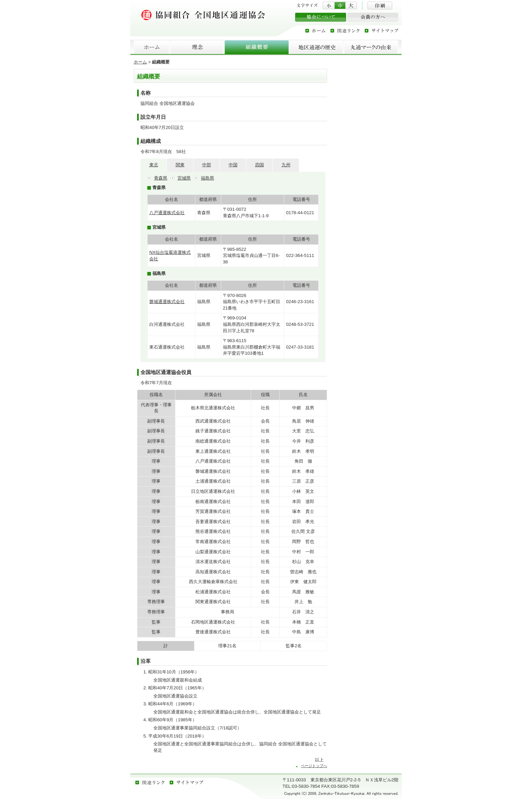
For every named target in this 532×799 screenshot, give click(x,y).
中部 (207, 165)
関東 (180, 165)
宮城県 (184, 178)
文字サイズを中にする (340, 5)
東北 (154, 165)
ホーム (140, 62)
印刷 (380, 6)
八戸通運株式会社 (167, 213)
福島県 (207, 178)
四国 (260, 165)
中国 (233, 165)
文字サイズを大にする (351, 5)
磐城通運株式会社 (167, 302)
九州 (286, 165)
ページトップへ (314, 766)
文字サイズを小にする (329, 5)
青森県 (161, 178)
